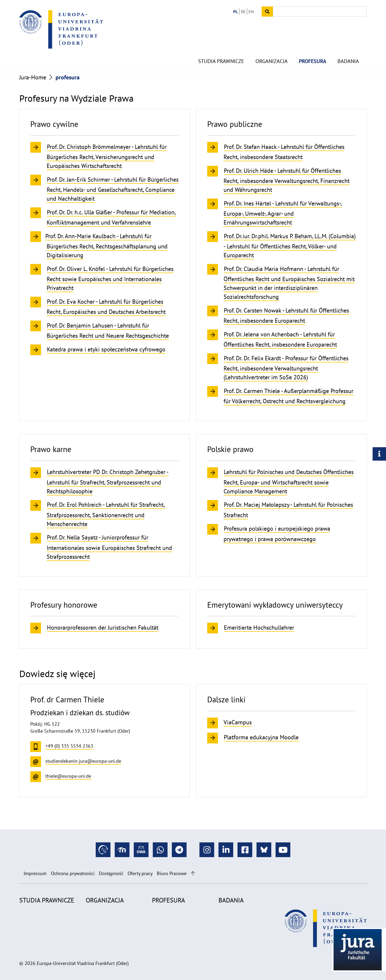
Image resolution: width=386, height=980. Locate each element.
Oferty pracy (140, 873)
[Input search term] (320, 12)
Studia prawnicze (221, 48)
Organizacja (272, 48)
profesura (313, 48)
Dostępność (111, 873)
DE (243, 12)
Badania (348, 48)
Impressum (35, 873)
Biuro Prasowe (172, 873)
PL (235, 12)
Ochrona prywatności (73, 873)
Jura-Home (33, 77)
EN (251, 12)
